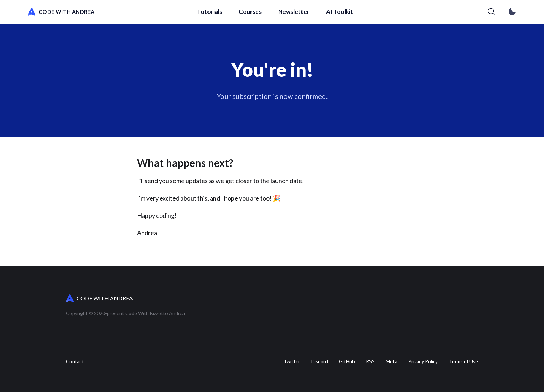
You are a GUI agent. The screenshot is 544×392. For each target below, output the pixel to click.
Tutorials (210, 12)
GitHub (347, 361)
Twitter (292, 361)
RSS (370, 361)
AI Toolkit (340, 12)
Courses (250, 12)
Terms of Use (464, 361)
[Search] (491, 12)
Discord (320, 361)
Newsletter (294, 12)
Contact (75, 361)
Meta (392, 361)
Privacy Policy (423, 361)
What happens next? (185, 163)
